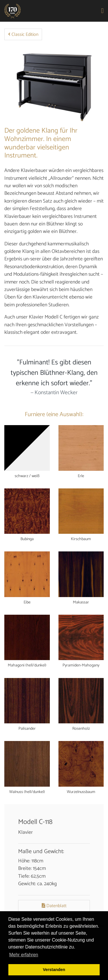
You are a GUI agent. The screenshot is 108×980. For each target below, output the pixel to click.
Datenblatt (54, 906)
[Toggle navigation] (103, 11)
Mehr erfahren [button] (24, 955)
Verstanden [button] (54, 970)
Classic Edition (23, 35)
